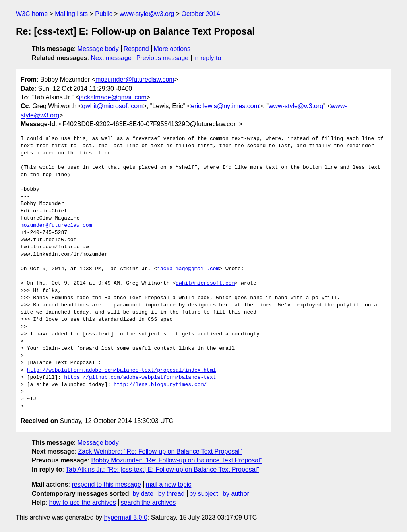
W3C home (32, 14)
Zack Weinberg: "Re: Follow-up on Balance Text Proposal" (160, 451)
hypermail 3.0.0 (125, 517)
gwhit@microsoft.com (112, 106)
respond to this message (106, 484)
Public (104, 14)
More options (172, 49)
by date (143, 494)
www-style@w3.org (147, 14)
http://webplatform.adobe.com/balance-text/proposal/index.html (122, 370)
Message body (98, 49)
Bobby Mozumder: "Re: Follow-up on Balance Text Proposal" (176, 460)
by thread (172, 494)
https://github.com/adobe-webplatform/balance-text (140, 378)
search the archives (148, 502)
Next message (111, 58)
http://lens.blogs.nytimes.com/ (160, 385)
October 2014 (201, 14)
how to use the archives (83, 502)
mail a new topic (169, 484)
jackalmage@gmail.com (113, 97)
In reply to (207, 58)
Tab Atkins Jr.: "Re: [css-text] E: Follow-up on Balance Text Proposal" (162, 469)
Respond (136, 49)
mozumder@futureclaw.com (135, 79)
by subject (203, 494)
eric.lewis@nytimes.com (225, 106)
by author (236, 494)
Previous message (163, 58)
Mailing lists (71, 14)
